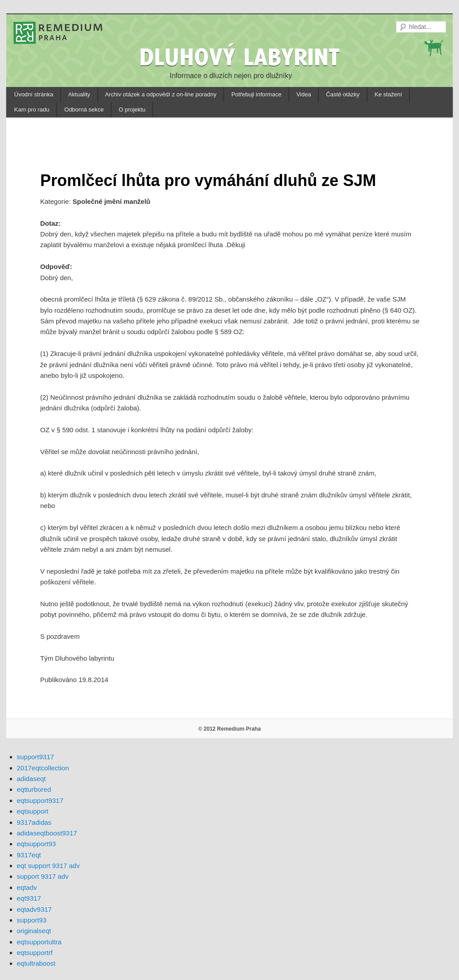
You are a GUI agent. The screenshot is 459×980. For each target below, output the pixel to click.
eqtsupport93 (37, 844)
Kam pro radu (32, 110)
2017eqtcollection (43, 768)
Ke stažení (388, 94)
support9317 (35, 757)
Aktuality (79, 94)
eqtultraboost (36, 963)
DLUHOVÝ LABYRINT (241, 57)
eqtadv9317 (34, 909)
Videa (304, 94)
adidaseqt (31, 779)
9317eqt (29, 855)
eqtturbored (34, 789)
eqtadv (27, 887)
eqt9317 (29, 898)
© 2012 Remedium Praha (229, 729)
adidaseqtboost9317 (47, 833)
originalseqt (34, 931)
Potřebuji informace (256, 94)
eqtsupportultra (39, 942)
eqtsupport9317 (40, 800)
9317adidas (34, 822)
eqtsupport (33, 811)
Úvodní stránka (34, 94)
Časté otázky (343, 94)
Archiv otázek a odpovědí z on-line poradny (161, 94)
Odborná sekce (84, 110)
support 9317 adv (43, 876)
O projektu (132, 110)
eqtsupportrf (35, 953)
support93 (32, 920)
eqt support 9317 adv (48, 866)
